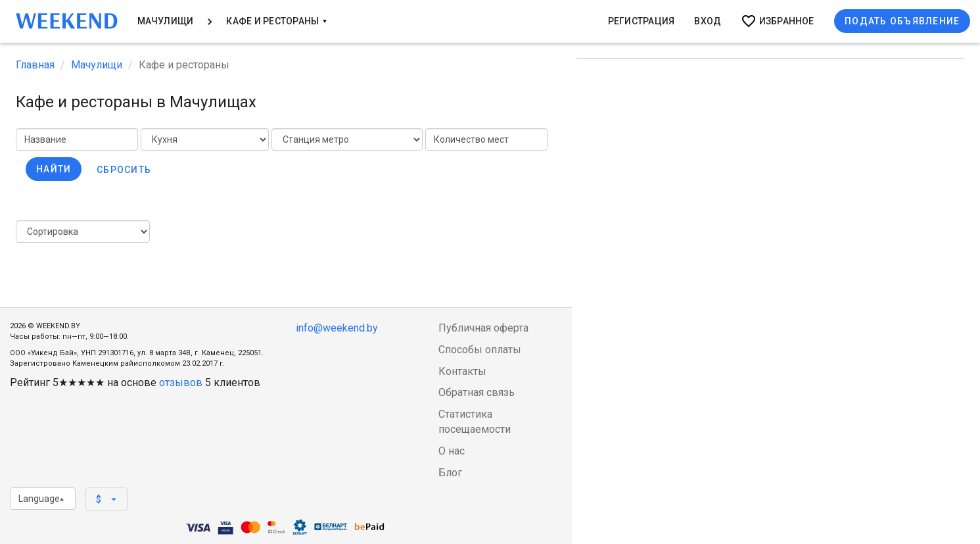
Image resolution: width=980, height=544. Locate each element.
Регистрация (642, 21)
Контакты (462, 371)
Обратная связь (477, 392)
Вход (708, 21)
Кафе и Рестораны (276, 21)
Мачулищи (166, 21)
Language (41, 499)
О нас (452, 451)
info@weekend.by (337, 328)
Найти (54, 169)
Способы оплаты (480, 350)
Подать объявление (902, 21)
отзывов (181, 383)
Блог (450, 473)
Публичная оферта (483, 328)
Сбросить (124, 170)
